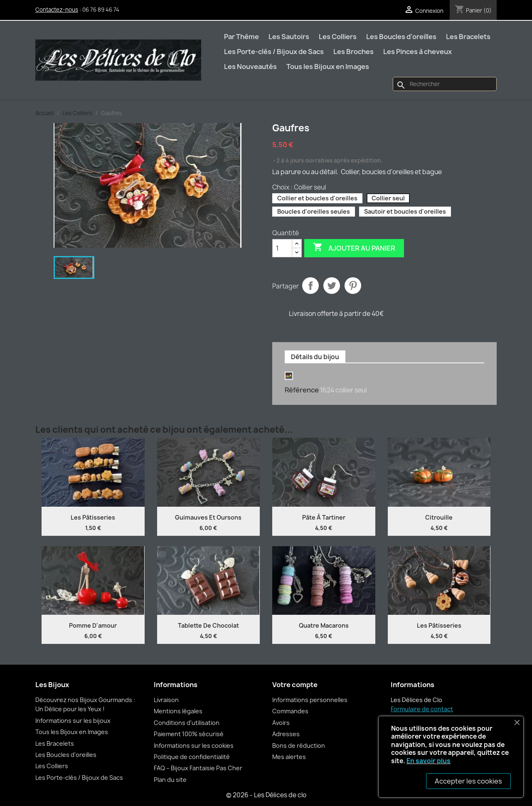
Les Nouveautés (250, 67)
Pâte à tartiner (324, 517)
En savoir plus (429, 761)
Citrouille (439, 517)
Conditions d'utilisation (187, 723)
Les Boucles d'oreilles (401, 37)
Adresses (286, 734)
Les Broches (353, 52)
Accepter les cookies (468, 781)
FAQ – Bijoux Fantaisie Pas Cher (198, 768)
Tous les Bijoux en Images (328, 67)
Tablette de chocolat (208, 625)
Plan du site (170, 780)
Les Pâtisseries (93, 517)
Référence (302, 390)
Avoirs (281, 723)
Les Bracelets (468, 37)
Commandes (290, 711)
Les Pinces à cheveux (417, 52)
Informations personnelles (310, 700)
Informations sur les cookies (194, 746)
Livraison (166, 700)
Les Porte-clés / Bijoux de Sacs (274, 52)
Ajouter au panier (354, 248)
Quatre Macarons (324, 625)
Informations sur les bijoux (73, 721)
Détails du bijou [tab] (315, 357)
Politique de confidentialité (192, 757)
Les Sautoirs (289, 37)
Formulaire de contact (422, 709)
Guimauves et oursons (208, 517)
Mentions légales (178, 711)
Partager (310, 286)
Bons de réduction (299, 746)
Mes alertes (289, 757)
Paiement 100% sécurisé (189, 734)
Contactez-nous (57, 10)
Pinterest (353, 286)
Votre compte (295, 685)
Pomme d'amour (93, 625)
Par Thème (241, 37)
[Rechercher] (445, 84)
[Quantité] (282, 248)
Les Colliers (338, 37)
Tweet (332, 286)
